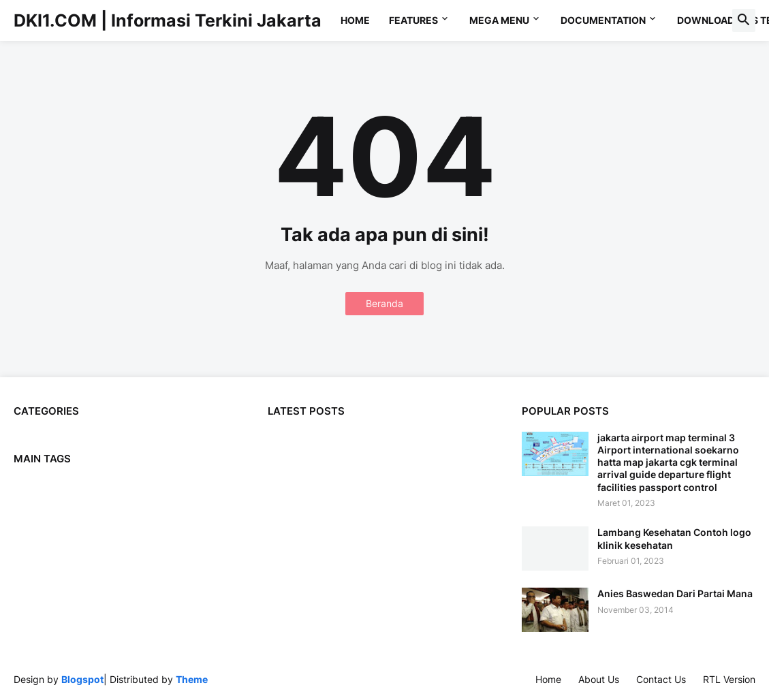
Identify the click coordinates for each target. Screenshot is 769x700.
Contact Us (661, 679)
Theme (192, 679)
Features (413, 20)
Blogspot (82, 679)
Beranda (384, 303)
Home (355, 20)
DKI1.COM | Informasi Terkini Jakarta (168, 20)
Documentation (603, 20)
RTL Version (729, 679)
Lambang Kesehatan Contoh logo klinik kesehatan (674, 538)
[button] (744, 20)
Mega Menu (499, 20)
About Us (599, 679)
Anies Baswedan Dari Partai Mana (675, 593)
